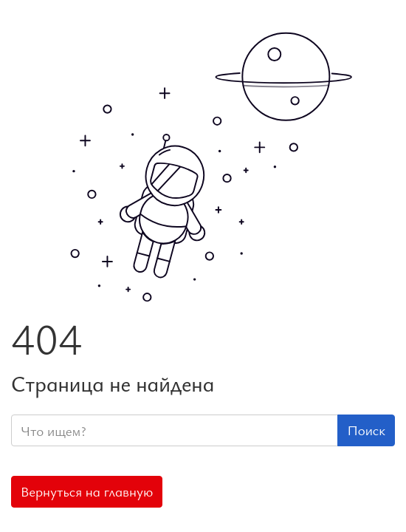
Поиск (366, 430)
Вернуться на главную (87, 491)
